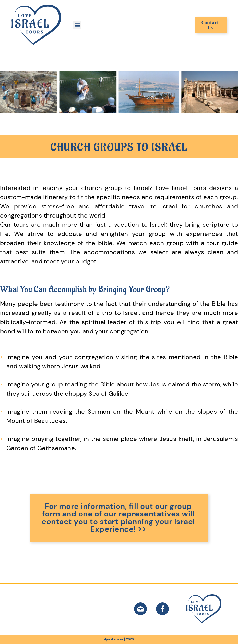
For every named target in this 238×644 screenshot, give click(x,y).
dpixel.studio (114, 639)
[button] (77, 25)
